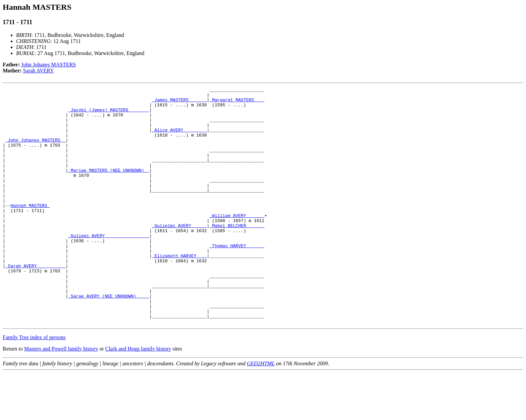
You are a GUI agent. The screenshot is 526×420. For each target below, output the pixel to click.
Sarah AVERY (39, 71)
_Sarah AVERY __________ (35, 302)
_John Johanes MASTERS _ (35, 151)
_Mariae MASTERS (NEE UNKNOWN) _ (109, 187)
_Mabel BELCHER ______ (237, 254)
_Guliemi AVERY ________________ (109, 266)
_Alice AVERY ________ (179, 139)
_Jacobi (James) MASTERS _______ (109, 115)
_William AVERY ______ (237, 242)
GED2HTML (261, 411)
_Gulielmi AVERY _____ (179, 254)
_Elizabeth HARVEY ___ (179, 290)
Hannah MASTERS (30, 229)
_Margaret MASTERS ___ (237, 103)
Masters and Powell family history (61, 396)
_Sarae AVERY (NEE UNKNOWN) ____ (109, 338)
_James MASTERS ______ (179, 103)
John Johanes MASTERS (49, 65)
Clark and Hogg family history (138, 396)
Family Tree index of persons (34, 385)
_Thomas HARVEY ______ (237, 278)
